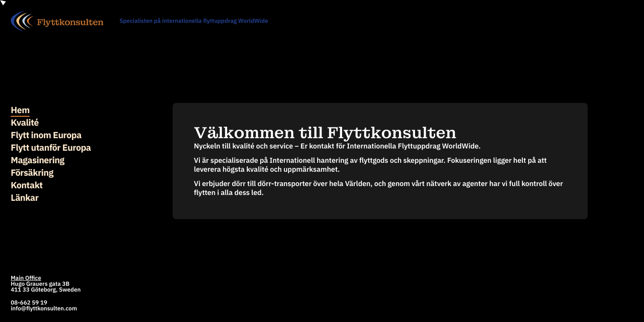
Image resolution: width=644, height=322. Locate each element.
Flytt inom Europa (46, 135)
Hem (20, 110)
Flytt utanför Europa (51, 147)
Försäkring (32, 172)
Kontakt (27, 185)
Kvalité (25, 122)
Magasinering (38, 160)
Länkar (25, 197)
